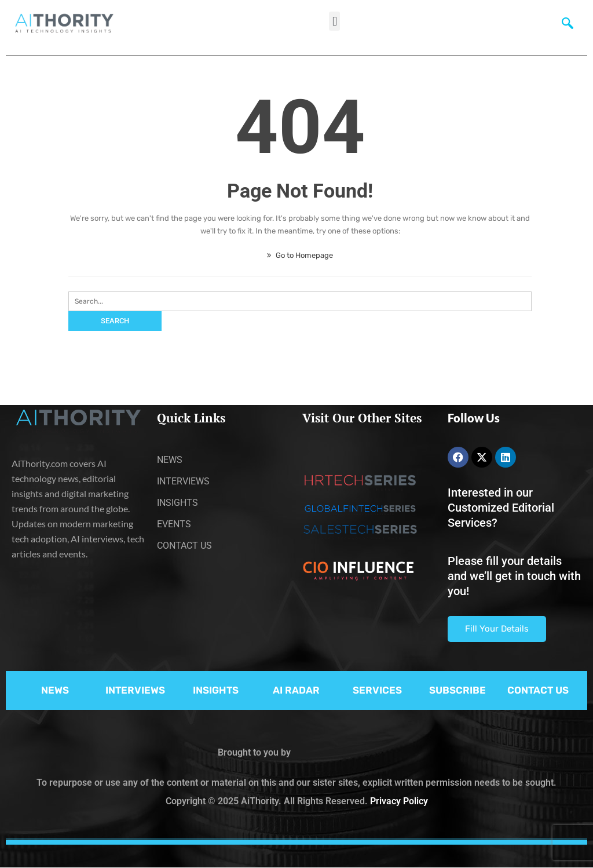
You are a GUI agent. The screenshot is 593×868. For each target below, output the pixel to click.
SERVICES (377, 690)
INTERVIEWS (135, 690)
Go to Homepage (300, 255)
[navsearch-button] (568, 26)
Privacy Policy (399, 801)
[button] (334, 21)
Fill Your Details (497, 629)
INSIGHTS (216, 690)
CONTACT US (538, 690)
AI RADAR (296, 690)
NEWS (55, 690)
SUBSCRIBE (457, 690)
